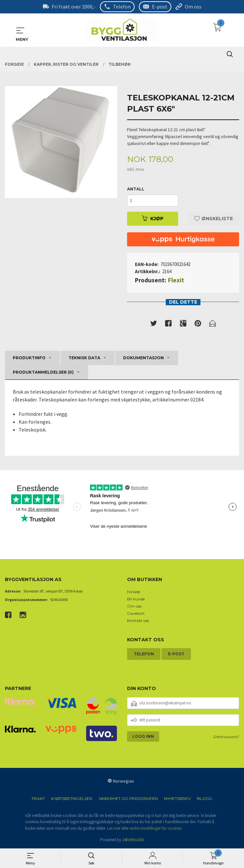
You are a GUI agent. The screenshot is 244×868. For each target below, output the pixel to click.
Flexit (176, 280)
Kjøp (153, 218)
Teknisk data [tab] (84, 358)
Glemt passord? (226, 737)
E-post (160, 7)
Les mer (114, 828)
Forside (134, 592)
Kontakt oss (138, 620)
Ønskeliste (214, 218)
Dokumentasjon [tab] (143, 358)
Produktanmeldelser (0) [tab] (43, 372)
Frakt (38, 798)
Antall (136, 189)
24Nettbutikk (133, 840)
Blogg (205, 798)
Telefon (122, 7)
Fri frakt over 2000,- (74, 7)
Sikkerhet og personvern (128, 798)
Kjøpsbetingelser (72, 798)
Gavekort (136, 613)
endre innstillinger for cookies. (156, 828)
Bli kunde (136, 599)
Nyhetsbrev (177, 798)
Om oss (193, 7)
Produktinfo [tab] (29, 358)
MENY (20, 30)
